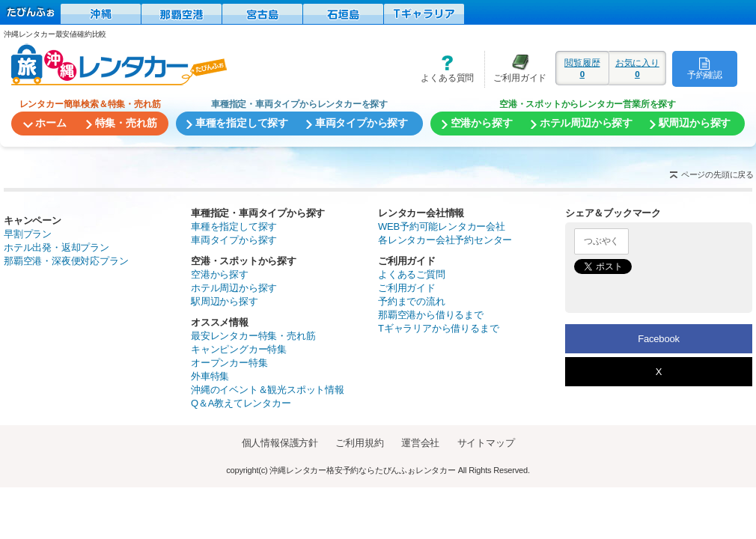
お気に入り (637, 68)
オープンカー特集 (229, 363)
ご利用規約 (359, 443)
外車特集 (210, 376)
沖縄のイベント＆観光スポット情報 (268, 390)
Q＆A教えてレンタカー (241, 403)
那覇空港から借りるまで (431, 315)
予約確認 (705, 68)
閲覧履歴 (582, 68)
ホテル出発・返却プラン (57, 247)
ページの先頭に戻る (717, 174)
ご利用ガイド (516, 68)
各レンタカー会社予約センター (445, 240)
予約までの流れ (412, 301)
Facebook (659, 339)
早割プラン (28, 234)
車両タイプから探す (234, 240)
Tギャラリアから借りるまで (438, 328)
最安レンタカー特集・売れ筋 (253, 336)
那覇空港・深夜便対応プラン (66, 261)
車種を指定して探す (234, 226)
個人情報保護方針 (280, 443)
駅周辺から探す (225, 301)
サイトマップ (486, 443)
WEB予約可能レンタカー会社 (442, 226)
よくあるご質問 (412, 274)
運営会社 (420, 443)
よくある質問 (442, 68)
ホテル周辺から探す (234, 288)
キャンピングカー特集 (239, 349)
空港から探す (220, 274)
